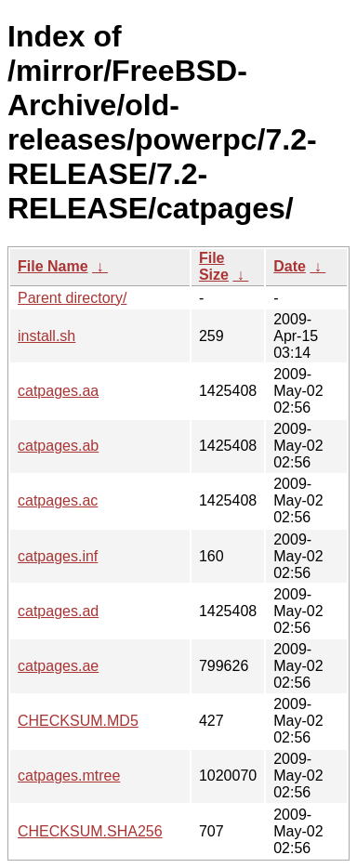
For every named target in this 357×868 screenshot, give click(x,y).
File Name (53, 266)
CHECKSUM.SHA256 (90, 831)
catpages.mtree (69, 776)
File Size (214, 266)
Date (290, 266)
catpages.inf (58, 556)
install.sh (46, 336)
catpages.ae (58, 666)
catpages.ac (58, 500)
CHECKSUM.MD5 (78, 721)
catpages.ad (58, 611)
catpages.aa (58, 391)
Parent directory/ (72, 298)
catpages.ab (58, 446)
